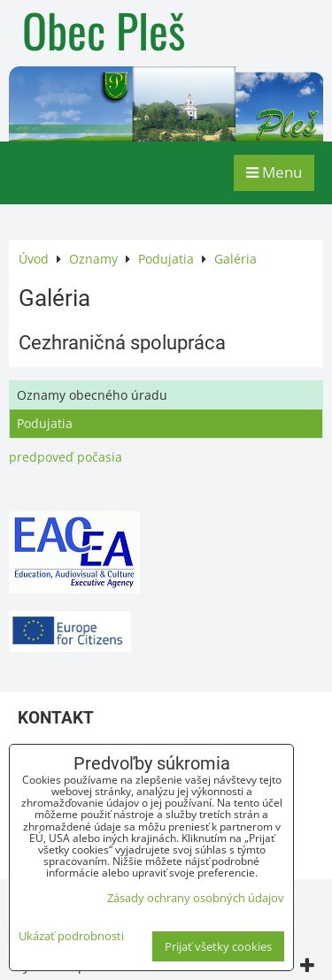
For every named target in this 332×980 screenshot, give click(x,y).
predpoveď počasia (66, 457)
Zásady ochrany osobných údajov (196, 898)
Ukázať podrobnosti (71, 936)
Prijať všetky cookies (218, 946)
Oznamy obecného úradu (92, 395)
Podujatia (45, 423)
